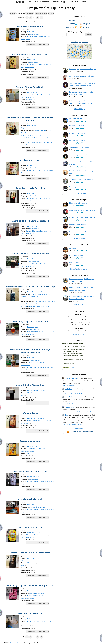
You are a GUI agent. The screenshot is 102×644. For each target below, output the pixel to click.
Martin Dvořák (69, 407)
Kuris (66, 415)
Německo (28, 39)
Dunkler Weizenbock (33, 390)
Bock (36, 32)
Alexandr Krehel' (70, 397)
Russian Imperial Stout (34, 292)
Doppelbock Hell (35, 360)
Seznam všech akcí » (79, 334)
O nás (84, 2)
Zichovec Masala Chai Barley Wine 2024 (81, 180)
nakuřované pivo (34, 34)
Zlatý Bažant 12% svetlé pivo (69, 424)
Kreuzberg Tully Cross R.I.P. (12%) (30, 471)
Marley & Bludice (14, 643)
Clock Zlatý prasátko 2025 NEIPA (79, 148)
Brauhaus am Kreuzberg (33, 332)
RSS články (70, 27)
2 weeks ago (72, 386)
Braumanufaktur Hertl (33, 367)
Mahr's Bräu (30, 393)
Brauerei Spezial (31, 170)
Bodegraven (50, 130)
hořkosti (51, 13)
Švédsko (40, 135)
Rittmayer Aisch (74, 263)
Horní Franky (47, 37)
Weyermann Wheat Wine (30, 527)
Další (77, 2)
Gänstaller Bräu (25, 138)
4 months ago (80, 424)
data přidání (30, 13)
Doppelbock (31, 32)
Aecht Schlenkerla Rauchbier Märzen (30, 254)
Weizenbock (43, 391)
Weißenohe (45, 449)
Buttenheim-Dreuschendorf (43, 621)
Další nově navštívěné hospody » (79, 269)
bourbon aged (33, 507)
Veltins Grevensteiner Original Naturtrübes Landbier (75, 412)
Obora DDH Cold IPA (76, 119)
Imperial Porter (32, 477)
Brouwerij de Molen (40, 130)
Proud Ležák (65, 386)
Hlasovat (66, 367)
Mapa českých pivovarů (79, 42)
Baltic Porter (31, 126)
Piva (36, 2)
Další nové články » (79, 109)
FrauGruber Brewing (40, 301)
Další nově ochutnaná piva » (79, 193)
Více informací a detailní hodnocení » (38, 44)
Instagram (86, 24)
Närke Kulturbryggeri (27, 135)
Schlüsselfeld (43, 367)
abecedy (13, 13)
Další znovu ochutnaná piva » (79, 238)
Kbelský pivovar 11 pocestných (78, 203)
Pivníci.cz (20, 2)
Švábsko (28, 304)
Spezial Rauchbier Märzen (30, 160)
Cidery (70, 2)
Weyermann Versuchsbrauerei (35, 535)
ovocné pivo (41, 294)
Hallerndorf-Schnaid (35, 138)
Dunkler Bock (31, 60)
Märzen (30, 166)
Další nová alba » (79, 305)
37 (41, 18)
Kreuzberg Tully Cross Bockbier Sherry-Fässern (30, 586)
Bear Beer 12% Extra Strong (69, 393)
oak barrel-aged (41, 363)
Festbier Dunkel (32, 194)
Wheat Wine (31, 533)
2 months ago (91, 412)
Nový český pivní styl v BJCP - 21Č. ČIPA (82, 76)
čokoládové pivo (26, 297)
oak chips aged (25, 299)
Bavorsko (23, 39)
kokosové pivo (33, 294)
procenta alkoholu (41, 13)
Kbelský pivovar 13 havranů (77, 225)
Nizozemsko (24, 133)
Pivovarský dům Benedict (77, 255)
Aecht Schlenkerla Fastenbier (30, 188)
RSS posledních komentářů (83, 432)
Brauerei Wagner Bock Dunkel (30, 87)
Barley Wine (38, 533)
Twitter (72, 24)
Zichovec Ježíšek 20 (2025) (77, 133)
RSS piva (86, 27)
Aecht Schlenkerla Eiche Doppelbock (30, 221)
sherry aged (32, 593)
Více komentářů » (79, 428)
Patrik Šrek (68, 389)
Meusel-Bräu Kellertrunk (30, 613)
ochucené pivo (48, 294)
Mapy (63, 2)
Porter (37, 126)
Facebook (71, 20)
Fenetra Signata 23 (75, 187)
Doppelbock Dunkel (35, 329)
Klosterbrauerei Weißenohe (34, 449)
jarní (28, 453)
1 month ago (79, 393)
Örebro (36, 135)
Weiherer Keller (30, 413)
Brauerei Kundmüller (32, 421)
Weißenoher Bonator (30, 441)
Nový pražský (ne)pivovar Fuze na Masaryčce (82, 69)
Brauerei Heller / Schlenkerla (35, 64)
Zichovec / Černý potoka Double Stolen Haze (82, 217)
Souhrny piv (45, 2)
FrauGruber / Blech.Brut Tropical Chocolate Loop (30, 286)
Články (29, 2)
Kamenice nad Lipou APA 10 (78, 232)
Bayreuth (39, 563)
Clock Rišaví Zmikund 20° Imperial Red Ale (82, 210)
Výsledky (72, 368)
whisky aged (33, 362)
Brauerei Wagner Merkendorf (35, 95)
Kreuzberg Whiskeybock (30, 499)
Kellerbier (30, 418)
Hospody (55, 2)
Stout (42, 292)
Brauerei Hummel (32, 37)
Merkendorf (40, 37)
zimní (28, 100)
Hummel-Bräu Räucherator (30, 26)
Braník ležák (65, 404)
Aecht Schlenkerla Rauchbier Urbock (30, 54)
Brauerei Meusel (31, 621)
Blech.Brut (24, 306)
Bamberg (46, 65)
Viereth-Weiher (43, 421)
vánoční (33, 100)
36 (38, 18)
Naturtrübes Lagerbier (39, 418)
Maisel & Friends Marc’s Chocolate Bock (30, 553)
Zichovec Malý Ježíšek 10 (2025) (79, 155)
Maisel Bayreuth (31, 563)
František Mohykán (71, 379)
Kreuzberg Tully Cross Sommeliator (30, 322)
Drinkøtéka (72, 248)
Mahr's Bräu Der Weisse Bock (30, 385)
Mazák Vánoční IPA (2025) (77, 126)
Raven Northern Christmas (77, 140)
